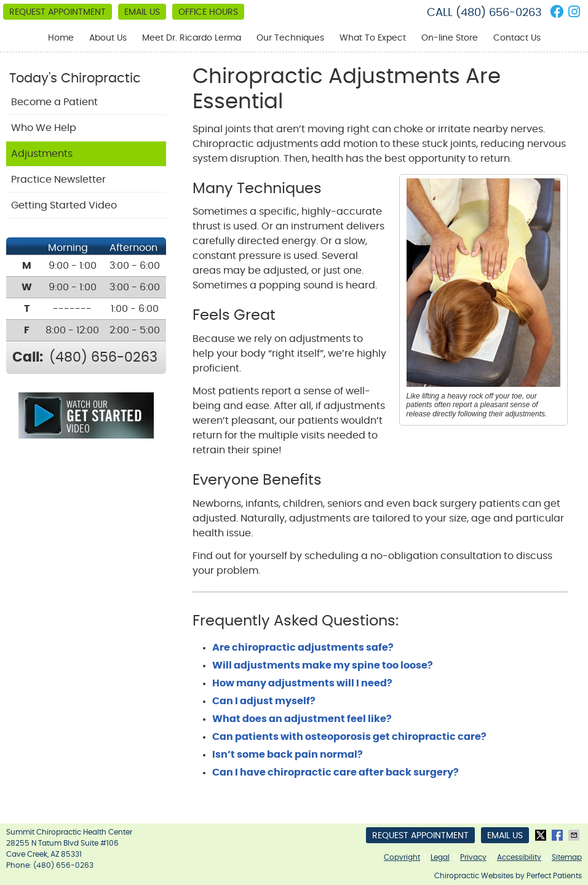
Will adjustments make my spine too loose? (323, 665)
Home (61, 38)
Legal (440, 857)
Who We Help (44, 128)
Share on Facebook (558, 835)
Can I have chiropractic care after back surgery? (336, 772)
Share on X (542, 835)
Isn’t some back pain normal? (288, 755)
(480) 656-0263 (499, 13)
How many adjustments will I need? (302, 683)
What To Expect (373, 38)
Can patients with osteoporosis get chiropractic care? (349, 737)
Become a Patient (54, 102)
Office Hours (208, 12)
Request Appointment (58, 12)
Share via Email (575, 835)
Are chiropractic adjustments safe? (303, 648)
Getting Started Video (64, 205)
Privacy (473, 857)
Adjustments (42, 154)
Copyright (402, 857)
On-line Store (450, 38)
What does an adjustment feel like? (302, 719)
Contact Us (517, 38)
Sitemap (567, 857)
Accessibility (519, 857)
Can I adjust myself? (264, 701)
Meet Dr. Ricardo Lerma (192, 38)
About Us (108, 38)
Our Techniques (290, 38)
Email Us (142, 12)
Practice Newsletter (58, 180)
